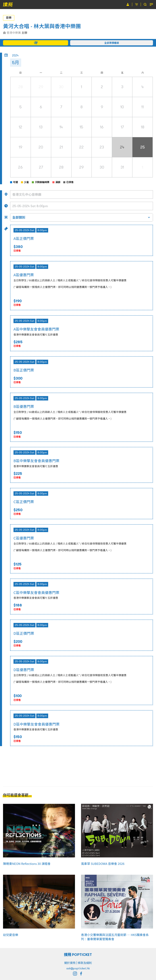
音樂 (9, 18)
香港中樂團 (14, 33)
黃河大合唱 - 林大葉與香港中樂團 (42, 26)
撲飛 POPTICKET (78, 955)
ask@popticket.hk (78, 968)
